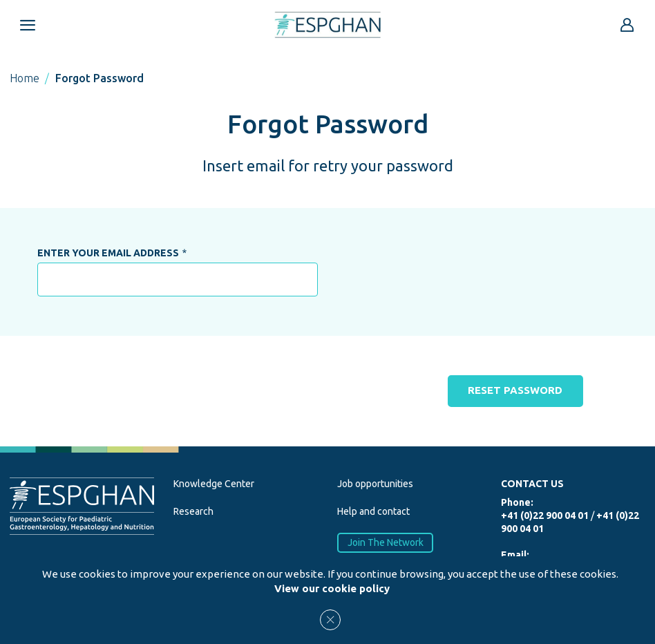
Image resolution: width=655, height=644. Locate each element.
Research (193, 512)
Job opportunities (375, 484)
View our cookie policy (332, 588)
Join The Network (386, 542)
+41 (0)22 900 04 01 (545, 516)
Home (25, 78)
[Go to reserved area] (627, 25)
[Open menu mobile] (28, 25)
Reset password (516, 391)
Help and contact (373, 512)
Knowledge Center (214, 484)
